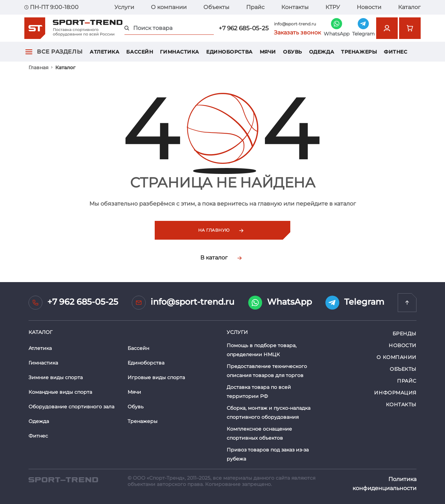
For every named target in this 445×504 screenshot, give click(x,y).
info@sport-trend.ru (295, 24)
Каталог (409, 7)
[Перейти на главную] (407, 303)
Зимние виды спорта (56, 377)
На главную (221, 230)
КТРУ (333, 7)
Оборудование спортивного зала (71, 407)
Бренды (404, 334)
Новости (369, 7)
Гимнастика (180, 52)
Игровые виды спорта (156, 377)
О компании (169, 7)
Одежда (322, 52)
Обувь (293, 52)
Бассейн (140, 52)
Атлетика (104, 52)
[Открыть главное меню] (29, 52)
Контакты (295, 7)
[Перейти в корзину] (410, 28)
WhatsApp (280, 303)
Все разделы (60, 52)
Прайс (255, 7)
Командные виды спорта (60, 392)
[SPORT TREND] (63, 479)
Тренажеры (359, 52)
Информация (395, 393)
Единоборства (229, 52)
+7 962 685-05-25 (244, 28)
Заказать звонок (297, 33)
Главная (38, 67)
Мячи (268, 52)
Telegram (355, 303)
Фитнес (395, 52)
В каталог (221, 258)
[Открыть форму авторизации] (387, 28)
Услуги (124, 7)
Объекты (216, 7)
